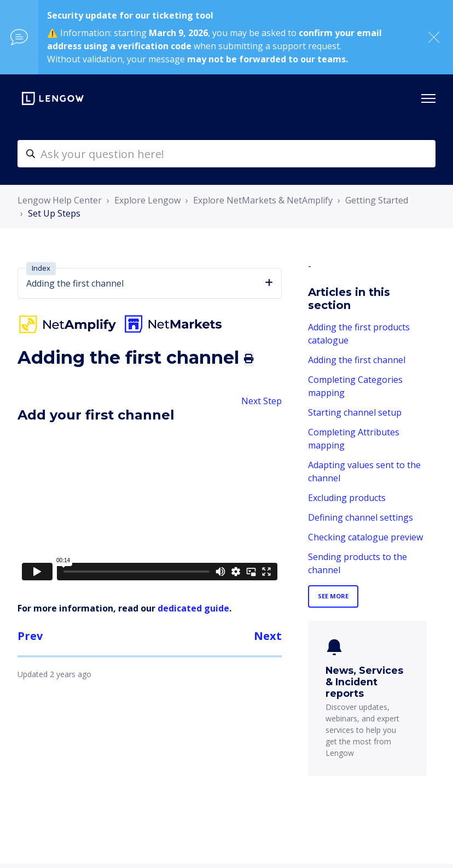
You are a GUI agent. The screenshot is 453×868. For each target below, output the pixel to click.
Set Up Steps (54, 213)
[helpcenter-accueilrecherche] (226, 154)
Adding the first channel (357, 360)
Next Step (262, 401)
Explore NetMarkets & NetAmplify (263, 200)
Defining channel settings (361, 517)
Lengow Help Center (60, 200)
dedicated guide (193, 608)
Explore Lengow (147, 200)
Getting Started (377, 200)
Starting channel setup (355, 412)
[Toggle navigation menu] (428, 98)
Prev (30, 636)
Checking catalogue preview (365, 537)
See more (333, 596)
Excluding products (347, 498)
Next (268, 636)
